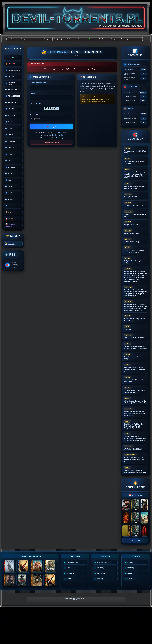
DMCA (130, 579)
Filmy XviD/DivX (73, 562)
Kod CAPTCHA (35, 104)
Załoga (114, 39)
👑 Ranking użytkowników (10, 244)
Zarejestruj (58, 39)
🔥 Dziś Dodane (12, 64)
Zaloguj (47, 39)
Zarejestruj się (57, 135)
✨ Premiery (10, 57)
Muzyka (70, 579)
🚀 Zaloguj (51, 127)
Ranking (100, 579)
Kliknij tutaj (62, 132)
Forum (80, 39)
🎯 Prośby (9, 219)
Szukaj (36, 39)
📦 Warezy (10, 212)
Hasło (32, 93)
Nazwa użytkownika (38, 83)
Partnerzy (125, 39)
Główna (14, 39)
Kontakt (136, 39)
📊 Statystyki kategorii (10, 225)
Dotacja (91, 39)
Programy (70, 573)
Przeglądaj (25, 39)
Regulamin (102, 39)
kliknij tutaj (59, 138)
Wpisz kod (34, 114)
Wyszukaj (101, 568)
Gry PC (69, 568)
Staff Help (131, 568)
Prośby (69, 39)
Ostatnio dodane (103, 562)
